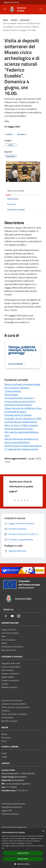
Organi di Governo (9, 630)
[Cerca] (41, 9)
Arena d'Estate (11, 395)
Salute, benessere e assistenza (14, 714)
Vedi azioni (23, 134)
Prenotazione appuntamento (13, 804)
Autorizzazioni (7, 717)
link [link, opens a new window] (3, 848)
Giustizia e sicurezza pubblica (14, 704)
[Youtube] (12, 616)
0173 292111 (22, 790)
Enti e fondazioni (8, 640)
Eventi (4, 753)
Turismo (5, 684)
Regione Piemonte (11, 2)
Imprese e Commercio (10, 674)
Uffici (4, 636)
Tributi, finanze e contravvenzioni (15, 707)
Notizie (4, 734)
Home (5, 20)
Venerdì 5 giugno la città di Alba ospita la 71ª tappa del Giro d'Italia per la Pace (23, 447)
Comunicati (25, 20)
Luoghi (4, 757)
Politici (4, 643)
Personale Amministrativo (12, 647)
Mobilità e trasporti (9, 687)
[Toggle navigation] (5, 9)
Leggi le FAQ (7, 810)
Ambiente (6, 711)
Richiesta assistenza (10, 814)
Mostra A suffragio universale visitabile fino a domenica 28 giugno (22, 386)
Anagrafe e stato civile (11, 663)
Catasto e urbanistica (10, 680)
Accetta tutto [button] (23, 853)
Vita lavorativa (8, 670)
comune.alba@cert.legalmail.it (18, 784)
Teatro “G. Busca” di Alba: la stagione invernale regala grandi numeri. (21, 427)
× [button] (43, 831)
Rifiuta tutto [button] (23, 859)
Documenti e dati (9, 650)
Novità (14, 20)
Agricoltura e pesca (9, 721)
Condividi (10, 134)
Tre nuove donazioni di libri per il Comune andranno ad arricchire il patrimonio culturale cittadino (20, 401)
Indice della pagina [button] (16, 191)
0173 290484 (11, 787)
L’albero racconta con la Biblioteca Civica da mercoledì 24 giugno (23, 410)
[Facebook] (6, 616)
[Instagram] (19, 616)
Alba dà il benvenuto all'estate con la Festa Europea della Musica (21, 441)
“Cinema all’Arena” (13, 391)
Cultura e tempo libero (11, 667)
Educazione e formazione (12, 700)
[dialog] (23, 848)
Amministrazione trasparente (14, 827)
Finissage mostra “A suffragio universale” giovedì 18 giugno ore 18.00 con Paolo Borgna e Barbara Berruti (23, 418)
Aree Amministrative (10, 633)
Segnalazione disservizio (12, 807)
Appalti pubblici (8, 677)
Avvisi (4, 741)
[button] (23, 864)
